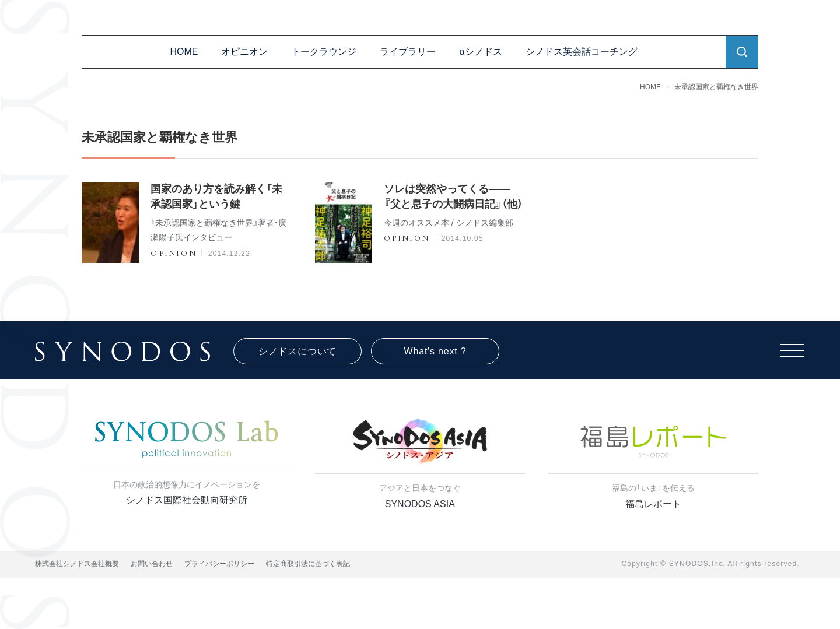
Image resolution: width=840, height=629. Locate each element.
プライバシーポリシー (219, 564)
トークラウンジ (324, 52)
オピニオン (244, 52)
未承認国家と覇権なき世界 (716, 87)
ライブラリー (408, 52)
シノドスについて (297, 351)
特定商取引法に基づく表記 (308, 564)
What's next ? (435, 351)
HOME (184, 52)
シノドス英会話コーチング (582, 52)
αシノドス (480, 52)
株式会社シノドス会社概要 (77, 564)
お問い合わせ (152, 564)
